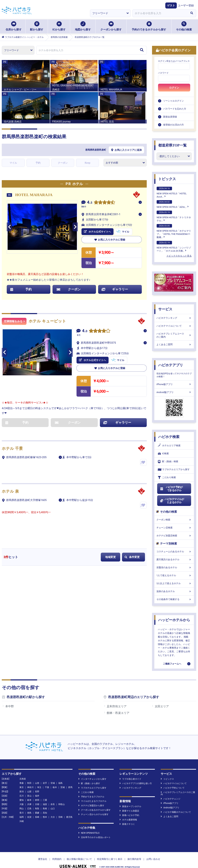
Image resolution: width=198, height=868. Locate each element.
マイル (13, 163)
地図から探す (83, 26)
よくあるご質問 (174, 344)
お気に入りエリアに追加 (126, 150)
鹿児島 (69, 817)
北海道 (23, 779)
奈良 (53, 804)
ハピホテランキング (174, 318)
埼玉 (39, 787)
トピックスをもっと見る (179, 256)
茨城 (63, 787)
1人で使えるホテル (174, 575)
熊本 (45, 817)
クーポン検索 (174, 520)
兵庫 (29, 804)
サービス (165, 309)
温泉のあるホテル (174, 591)
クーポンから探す (111, 26)
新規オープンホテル (130, 806)
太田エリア (162, 706)
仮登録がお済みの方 (174, 125)
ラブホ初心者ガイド (130, 779)
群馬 (70, 787)
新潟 (22, 792)
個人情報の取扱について (79, 859)
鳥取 (37, 809)
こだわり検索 (167, 478)
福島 (60, 783)
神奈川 (30, 787)
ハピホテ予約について (173, 788)
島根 (45, 809)
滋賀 (45, 804)
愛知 (22, 800)
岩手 (45, 783)
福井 (37, 796)
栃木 (55, 787)
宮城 (53, 783)
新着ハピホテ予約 (129, 815)
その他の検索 (184, 26)
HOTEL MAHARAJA (34, 195)
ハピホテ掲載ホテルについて (176, 812)
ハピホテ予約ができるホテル (171, 489)
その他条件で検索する (174, 599)
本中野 (10, 706)
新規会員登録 (170, 117)
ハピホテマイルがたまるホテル (172, 501)
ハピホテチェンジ (171, 799)
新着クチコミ (127, 824)
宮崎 (60, 817)
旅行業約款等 (134, 859)
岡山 (22, 809)
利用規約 (57, 859)
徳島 (29, 813)
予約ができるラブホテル (91, 797)
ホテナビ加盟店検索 (174, 536)
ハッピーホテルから (174, 620)
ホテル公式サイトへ (97, 232)
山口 (53, 809)
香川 (22, 813)
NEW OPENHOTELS (89, 833)
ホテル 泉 (10, 491)
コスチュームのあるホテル (174, 552)
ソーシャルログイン (174, 101)
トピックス (167, 179)
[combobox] (160, 13)
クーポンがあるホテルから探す (94, 810)
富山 (29, 796)
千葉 (47, 787)
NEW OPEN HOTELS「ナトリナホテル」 (174, 216)
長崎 (37, 817)
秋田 (29, 783)
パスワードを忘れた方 (175, 109)
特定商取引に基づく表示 (110, 859)
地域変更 (110, 557)
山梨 (29, 792)
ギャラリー (115, 289)
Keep (88, 163)
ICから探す (59, 26)
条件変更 (132, 557)
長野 (37, 792)
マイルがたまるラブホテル (92, 801)
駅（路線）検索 (168, 462)
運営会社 (43, 859)
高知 (45, 813)
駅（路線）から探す (89, 783)
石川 (22, 796)
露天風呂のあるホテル (174, 559)
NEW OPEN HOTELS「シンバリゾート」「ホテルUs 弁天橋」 (174, 247)
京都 (37, 804)
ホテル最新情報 (128, 820)
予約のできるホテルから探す (149, 26)
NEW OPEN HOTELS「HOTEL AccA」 (172, 192)
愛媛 (37, 813)
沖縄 (22, 821)
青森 (22, 783)
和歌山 (62, 804)
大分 (53, 817)
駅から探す (37, 26)
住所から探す (14, 26)
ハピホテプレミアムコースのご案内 (174, 335)
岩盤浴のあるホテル (174, 567)
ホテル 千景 (12, 449)
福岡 (22, 817)
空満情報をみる (14, 321)
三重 (45, 800)
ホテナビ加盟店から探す (91, 806)
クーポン (63, 163)
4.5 (90, 203)
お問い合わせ (153, 859)
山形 (37, 783)
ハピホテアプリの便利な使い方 (136, 783)
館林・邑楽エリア (118, 713)
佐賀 (29, 817)
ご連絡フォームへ (172, 664)
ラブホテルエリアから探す (174, 470)
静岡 (37, 800)
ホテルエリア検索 (169, 446)
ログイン (174, 88)
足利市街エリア (117, 706)
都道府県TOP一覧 (172, 145)
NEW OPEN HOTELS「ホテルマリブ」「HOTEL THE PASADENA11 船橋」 (174, 231)
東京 (22, 787)
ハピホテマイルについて (174, 326)
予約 (38, 163)
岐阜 (29, 800)
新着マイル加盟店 (129, 811)
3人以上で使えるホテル (174, 583)
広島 (29, 809)
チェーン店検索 (174, 528)
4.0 (85, 331)
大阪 (22, 804)
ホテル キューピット (47, 321)
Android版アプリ (174, 392)
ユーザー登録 (186, 5)
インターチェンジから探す (92, 779)
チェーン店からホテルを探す (93, 814)
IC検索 (163, 454)
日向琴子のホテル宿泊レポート (94, 837)
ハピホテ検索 (169, 437)
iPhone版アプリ (174, 384)
